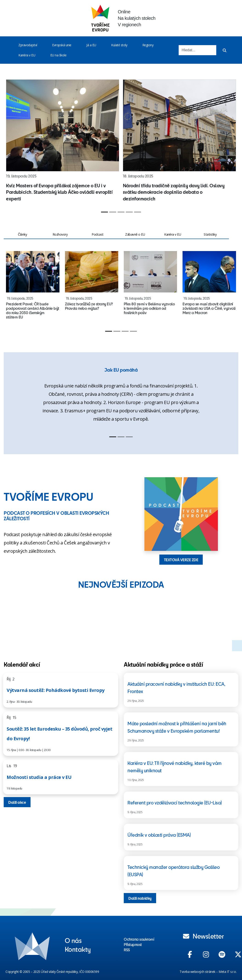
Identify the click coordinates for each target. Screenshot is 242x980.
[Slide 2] (113, 212)
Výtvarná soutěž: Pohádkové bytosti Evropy (56, 690)
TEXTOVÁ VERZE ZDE (181, 560)
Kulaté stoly (119, 45)
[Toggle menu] (38, 45)
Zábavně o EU (135, 234)
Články (22, 234)
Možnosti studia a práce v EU (39, 777)
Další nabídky (140, 898)
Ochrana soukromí (139, 939)
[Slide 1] (104, 212)
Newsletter (203, 936)
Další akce (17, 802)
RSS (127, 950)
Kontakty (78, 949)
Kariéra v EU (27, 55)
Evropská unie (62, 45)
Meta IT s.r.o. (228, 972)
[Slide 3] (121, 212)
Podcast (98, 234)
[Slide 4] (129, 212)
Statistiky (210, 234)
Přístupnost (133, 944)
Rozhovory (60, 234)
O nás (73, 940)
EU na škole (58, 55)
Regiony (148, 45)
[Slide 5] (138, 212)
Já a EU (91, 45)
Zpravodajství (28, 45)
